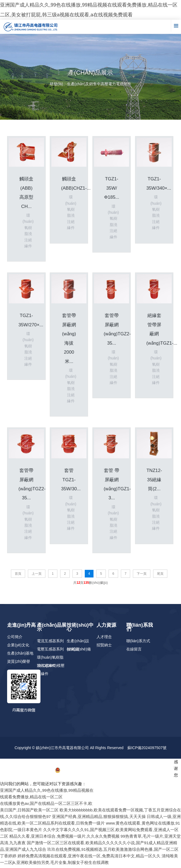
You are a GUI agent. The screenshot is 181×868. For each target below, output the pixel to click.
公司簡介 (15, 639)
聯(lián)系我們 (140, 629)
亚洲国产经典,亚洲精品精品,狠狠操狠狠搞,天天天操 (99, 819)
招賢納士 (104, 647)
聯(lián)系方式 (138, 643)
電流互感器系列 (50, 643)
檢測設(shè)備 (79, 651)
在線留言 (134, 651)
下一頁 (142, 576)
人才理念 (104, 639)
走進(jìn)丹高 (21, 627)
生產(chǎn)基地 (20, 655)
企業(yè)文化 (18, 647)
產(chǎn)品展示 (52, 629)
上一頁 (37, 576)
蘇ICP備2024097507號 (147, 750)
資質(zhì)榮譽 (19, 664)
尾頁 (160, 576)
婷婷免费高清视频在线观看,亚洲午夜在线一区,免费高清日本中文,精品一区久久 (89, 858)
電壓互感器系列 (50, 651)
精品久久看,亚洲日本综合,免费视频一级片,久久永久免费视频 (64, 838)
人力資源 (106, 627)
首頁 (18, 576)
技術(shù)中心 (80, 629)
